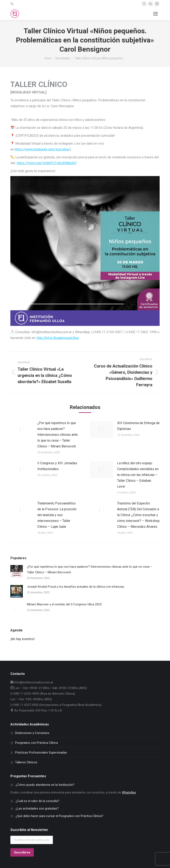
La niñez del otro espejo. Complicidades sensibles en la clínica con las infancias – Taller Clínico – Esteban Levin (138, 475)
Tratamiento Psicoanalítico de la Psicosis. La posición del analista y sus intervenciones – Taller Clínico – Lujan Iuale (57, 515)
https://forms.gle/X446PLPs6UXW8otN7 (47, 163)
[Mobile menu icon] (155, 14)
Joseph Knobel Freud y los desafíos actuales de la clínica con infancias (76, 587)
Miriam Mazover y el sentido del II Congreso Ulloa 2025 (64, 604)
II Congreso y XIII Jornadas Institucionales (57, 466)
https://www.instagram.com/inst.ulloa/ (42, 149)
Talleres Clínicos (26, 762)
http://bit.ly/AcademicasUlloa (58, 338)
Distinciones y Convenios (32, 733)
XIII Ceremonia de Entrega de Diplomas (138, 426)
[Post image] (22, 430)
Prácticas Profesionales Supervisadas (41, 753)
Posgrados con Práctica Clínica (36, 743)
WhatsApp (129, 792)
